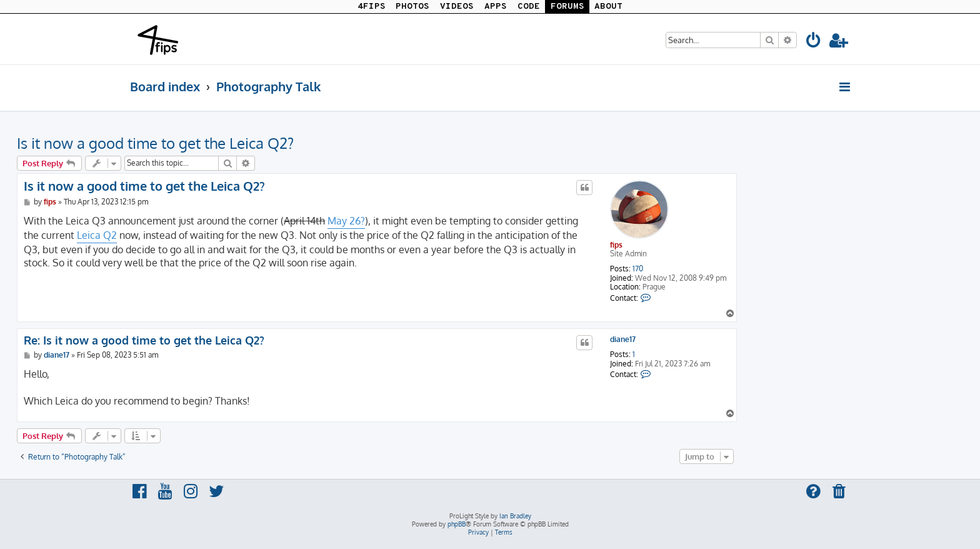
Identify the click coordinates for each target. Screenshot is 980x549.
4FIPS (372, 7)
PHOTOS (412, 7)
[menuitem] (814, 42)
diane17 (623, 340)
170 (638, 269)
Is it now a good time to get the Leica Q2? (155, 143)
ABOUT (608, 7)
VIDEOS (457, 7)
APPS (496, 7)
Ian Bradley (515, 516)
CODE (529, 7)
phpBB (457, 524)
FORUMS (567, 7)
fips (616, 245)
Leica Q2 (97, 235)
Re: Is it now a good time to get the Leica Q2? (144, 340)
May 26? (346, 221)
